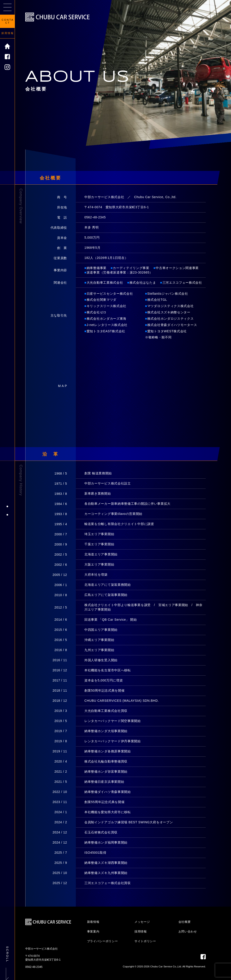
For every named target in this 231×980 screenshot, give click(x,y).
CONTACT (8, 21)
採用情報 (8, 33)
